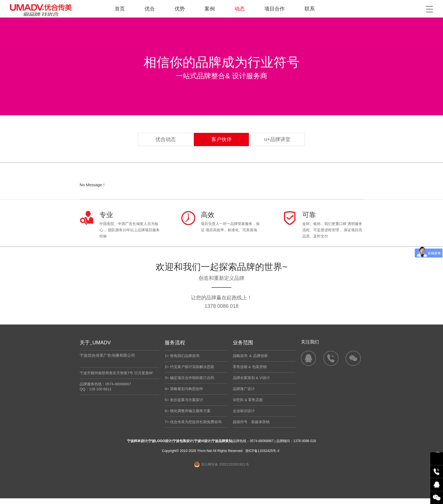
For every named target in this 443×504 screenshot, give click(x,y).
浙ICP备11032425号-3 (262, 451)
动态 (240, 9)
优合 (150, 9)
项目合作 (275, 9)
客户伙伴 (221, 139)
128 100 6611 (100, 389)
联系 (310, 9)
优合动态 (166, 139)
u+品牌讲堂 (277, 139)
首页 (120, 9)
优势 (180, 9)
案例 (210, 9)
